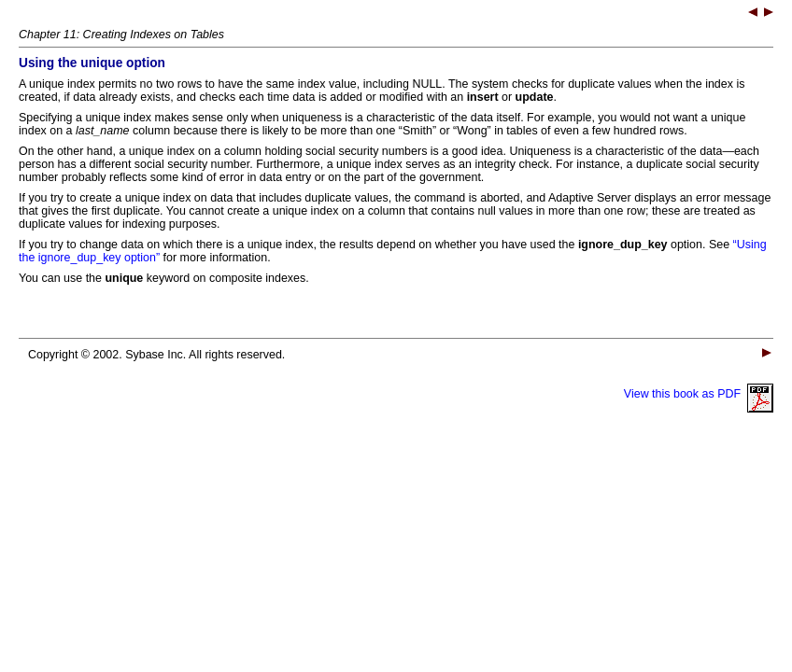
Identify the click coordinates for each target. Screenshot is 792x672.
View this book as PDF (699, 394)
